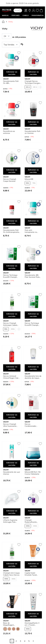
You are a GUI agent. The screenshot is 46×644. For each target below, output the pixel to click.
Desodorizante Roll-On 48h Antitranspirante (11, 82)
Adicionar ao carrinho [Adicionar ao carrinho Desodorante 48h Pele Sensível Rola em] (33, 267)
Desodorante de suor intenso (12, 473)
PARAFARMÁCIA (38, 15)
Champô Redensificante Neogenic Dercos (32, 521)
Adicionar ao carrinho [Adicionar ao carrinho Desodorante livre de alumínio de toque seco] (33, 368)
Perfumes (16, 15)
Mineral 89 (29, 179)
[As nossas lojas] (30, 11)
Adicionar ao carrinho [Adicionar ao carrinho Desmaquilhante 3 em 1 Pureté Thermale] (33, 615)
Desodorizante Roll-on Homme (33, 132)
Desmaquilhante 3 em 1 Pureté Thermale (32, 624)
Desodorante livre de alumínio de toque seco (33, 377)
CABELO (26, 15)
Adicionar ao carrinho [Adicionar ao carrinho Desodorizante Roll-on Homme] (33, 123)
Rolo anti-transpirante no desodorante (31, 231)
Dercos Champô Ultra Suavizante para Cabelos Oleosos (10, 425)
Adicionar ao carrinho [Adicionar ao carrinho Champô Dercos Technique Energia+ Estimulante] (33, 73)
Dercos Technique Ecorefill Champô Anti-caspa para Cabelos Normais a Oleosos (11, 276)
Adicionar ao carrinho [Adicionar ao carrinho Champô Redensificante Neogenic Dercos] (33, 512)
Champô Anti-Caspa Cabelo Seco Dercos (11, 574)
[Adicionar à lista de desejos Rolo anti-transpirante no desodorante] (40, 202)
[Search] (20, 10)
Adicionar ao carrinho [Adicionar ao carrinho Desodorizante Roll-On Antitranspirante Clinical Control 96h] (12, 222)
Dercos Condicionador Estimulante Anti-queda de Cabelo (32, 425)
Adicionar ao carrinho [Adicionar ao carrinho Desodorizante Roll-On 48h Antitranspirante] (12, 73)
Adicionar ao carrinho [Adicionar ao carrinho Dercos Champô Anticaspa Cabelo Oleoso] (12, 315)
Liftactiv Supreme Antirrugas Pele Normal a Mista (10, 521)
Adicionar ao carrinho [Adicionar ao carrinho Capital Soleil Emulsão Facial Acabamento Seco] (33, 565)
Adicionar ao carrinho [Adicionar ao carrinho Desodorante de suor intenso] (12, 464)
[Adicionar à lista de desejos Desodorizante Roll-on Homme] (40, 103)
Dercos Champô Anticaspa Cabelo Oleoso (10, 324)
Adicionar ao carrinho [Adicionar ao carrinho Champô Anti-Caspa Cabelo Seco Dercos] (12, 565)
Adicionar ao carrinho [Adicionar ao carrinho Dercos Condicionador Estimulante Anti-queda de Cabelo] (33, 416)
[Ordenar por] (11, 45)
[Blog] (26, 10)
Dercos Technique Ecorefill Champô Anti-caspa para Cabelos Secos (32, 324)
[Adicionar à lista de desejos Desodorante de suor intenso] (19, 444)
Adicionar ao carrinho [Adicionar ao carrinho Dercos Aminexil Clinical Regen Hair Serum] (12, 368)
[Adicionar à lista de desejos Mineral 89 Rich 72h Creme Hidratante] (40, 444)
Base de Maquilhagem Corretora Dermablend (9, 624)
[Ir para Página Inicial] (3, 22)
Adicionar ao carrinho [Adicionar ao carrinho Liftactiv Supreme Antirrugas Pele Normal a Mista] (12, 512)
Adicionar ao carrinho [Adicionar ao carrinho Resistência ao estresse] (12, 123)
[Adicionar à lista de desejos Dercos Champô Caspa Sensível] (19, 151)
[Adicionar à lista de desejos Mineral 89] (40, 151)
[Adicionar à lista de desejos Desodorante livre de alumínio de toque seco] (40, 348)
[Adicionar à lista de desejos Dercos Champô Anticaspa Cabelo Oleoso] (19, 295)
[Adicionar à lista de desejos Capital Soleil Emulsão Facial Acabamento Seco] (40, 545)
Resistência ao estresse (9, 132)
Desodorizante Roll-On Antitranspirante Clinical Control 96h (11, 231)
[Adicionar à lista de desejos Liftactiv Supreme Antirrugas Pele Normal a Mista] (19, 492)
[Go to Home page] (7, 10)
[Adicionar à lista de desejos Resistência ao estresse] (19, 103)
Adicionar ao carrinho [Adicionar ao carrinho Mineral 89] (33, 171)
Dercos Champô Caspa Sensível (10, 180)
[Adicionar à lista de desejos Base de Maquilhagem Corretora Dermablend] (19, 595)
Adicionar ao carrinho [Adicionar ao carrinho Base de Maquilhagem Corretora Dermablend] (12, 615)
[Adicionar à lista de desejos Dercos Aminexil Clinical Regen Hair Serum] (19, 348)
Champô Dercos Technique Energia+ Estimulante (33, 82)
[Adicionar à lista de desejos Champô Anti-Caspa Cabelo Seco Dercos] (19, 545)
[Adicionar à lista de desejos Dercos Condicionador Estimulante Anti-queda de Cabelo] (40, 396)
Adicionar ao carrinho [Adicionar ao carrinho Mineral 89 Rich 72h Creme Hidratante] (33, 464)
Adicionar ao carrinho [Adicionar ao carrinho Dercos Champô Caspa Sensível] (12, 171)
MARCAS (5, 15)
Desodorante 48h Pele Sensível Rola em (32, 276)
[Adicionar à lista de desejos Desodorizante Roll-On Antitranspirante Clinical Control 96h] (19, 202)
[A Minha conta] (34, 11)
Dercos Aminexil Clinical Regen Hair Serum (11, 377)
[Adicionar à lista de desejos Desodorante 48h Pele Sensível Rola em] (40, 247)
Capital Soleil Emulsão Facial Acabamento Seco (32, 574)
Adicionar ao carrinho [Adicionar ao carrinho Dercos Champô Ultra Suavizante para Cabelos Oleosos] (12, 416)
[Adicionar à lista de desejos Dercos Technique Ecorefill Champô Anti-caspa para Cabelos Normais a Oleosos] (19, 247)
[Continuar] (33, 641)
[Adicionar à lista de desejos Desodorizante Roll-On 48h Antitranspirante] (19, 53)
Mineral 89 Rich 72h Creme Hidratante (33, 473)
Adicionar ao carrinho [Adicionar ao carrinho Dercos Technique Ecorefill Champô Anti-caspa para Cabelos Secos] (33, 315)
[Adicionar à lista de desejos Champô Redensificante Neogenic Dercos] (40, 492)
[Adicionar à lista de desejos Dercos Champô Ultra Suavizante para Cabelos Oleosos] (19, 396)
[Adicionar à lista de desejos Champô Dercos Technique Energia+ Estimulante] (40, 53)
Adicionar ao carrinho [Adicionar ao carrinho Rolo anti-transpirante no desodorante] (33, 222)
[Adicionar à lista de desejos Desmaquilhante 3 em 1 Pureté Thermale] (40, 595)
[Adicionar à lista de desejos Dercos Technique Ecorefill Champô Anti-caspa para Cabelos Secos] (40, 295)
